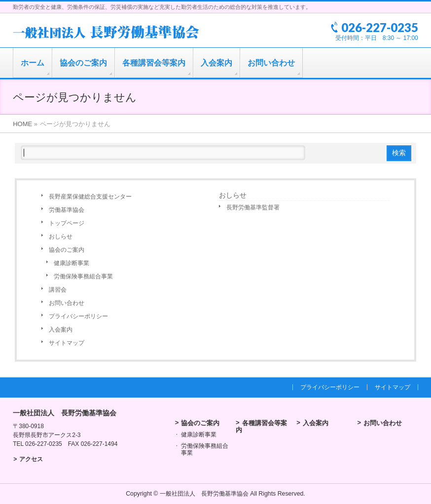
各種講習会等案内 (261, 426)
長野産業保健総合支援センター (90, 197)
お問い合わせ (67, 303)
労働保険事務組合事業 (83, 276)
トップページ (67, 223)
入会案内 (61, 330)
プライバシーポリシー (78, 316)
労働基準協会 (67, 210)
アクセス (31, 459)
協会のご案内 (67, 250)
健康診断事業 (72, 263)
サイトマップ (67, 343)
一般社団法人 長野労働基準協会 (204, 494)
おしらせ (61, 236)
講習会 (58, 290)
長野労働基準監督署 (253, 207)
